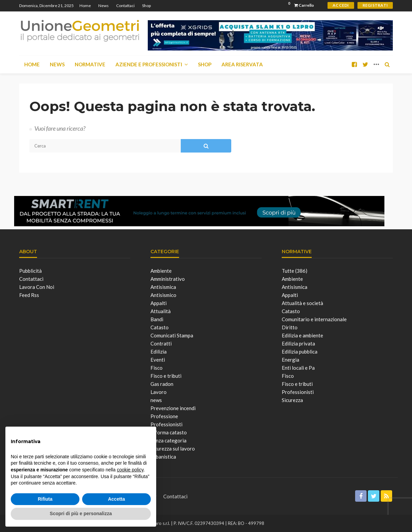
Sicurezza (292, 400)
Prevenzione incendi (173, 408)
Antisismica (163, 287)
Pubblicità (30, 271)
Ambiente (161, 271)
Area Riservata (242, 64)
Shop (146, 6)
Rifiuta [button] (45, 499)
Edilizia (159, 352)
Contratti (161, 343)
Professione (164, 416)
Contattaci (125, 6)
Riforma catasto (169, 432)
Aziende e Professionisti (149, 64)
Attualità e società (302, 303)
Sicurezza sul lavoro (173, 448)
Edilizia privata (298, 343)
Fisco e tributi (166, 376)
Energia (290, 360)
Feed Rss (29, 295)
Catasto (160, 327)
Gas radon (162, 384)
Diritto (290, 327)
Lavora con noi (37, 287)
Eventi (158, 360)
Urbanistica (163, 457)
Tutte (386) (295, 271)
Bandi (157, 319)
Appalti (159, 303)
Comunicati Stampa (172, 335)
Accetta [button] (117, 499)
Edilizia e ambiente (302, 335)
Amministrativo (168, 279)
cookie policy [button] (130, 470)
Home (85, 6)
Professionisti (166, 424)
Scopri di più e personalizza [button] (81, 513)
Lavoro (159, 392)
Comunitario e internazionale (314, 319)
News (104, 6)
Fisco (157, 368)
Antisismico (163, 295)
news (156, 400)
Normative (90, 64)
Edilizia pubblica (300, 352)
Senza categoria (168, 440)
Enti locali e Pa (298, 368)
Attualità (161, 311)
